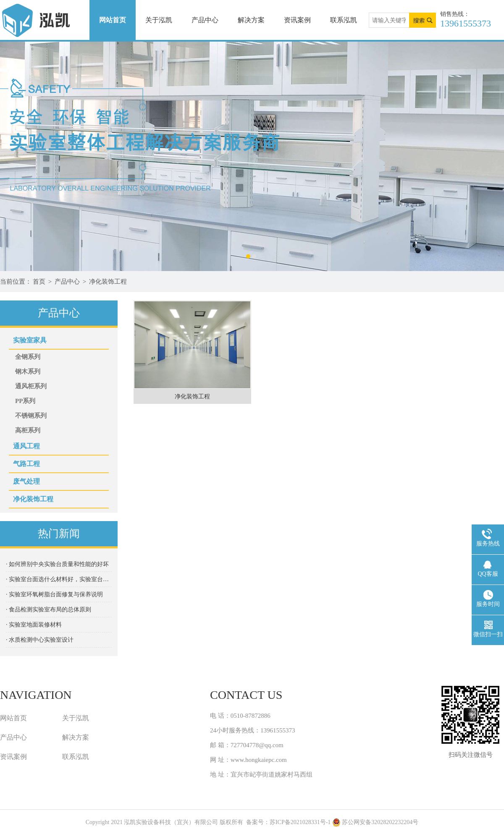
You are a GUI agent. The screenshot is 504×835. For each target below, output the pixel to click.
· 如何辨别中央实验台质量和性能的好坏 (57, 564)
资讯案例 (297, 20)
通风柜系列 (31, 386)
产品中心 (205, 20)
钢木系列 (28, 371)
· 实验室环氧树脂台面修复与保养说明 (54, 594)
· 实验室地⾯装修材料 (34, 625)
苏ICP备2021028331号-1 (300, 822)
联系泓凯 (344, 20)
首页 (39, 282)
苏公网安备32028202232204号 (375, 822)
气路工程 (26, 464)
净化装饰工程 (108, 282)
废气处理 (26, 481)
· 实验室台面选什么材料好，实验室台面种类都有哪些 (59, 579)
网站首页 (113, 20)
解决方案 (251, 20)
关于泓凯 (159, 20)
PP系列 (25, 401)
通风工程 (26, 446)
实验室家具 (30, 340)
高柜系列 (28, 430)
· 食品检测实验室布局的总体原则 (49, 610)
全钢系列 (28, 357)
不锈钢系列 (31, 416)
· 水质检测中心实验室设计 (40, 640)
